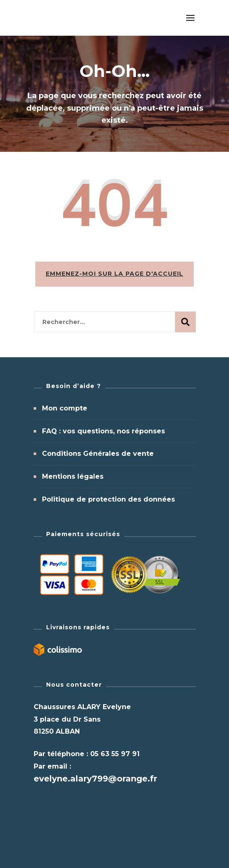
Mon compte (65, 408)
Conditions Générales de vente (98, 454)
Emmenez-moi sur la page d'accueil (114, 274)
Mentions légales (73, 476)
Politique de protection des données (108, 499)
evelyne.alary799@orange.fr (95, 779)
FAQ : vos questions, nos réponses (103, 431)
